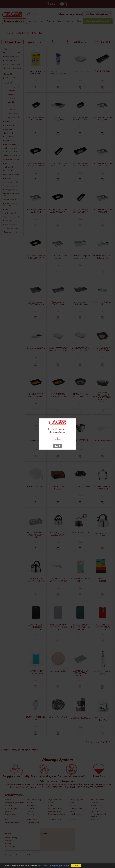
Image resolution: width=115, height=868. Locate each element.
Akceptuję (76, 866)
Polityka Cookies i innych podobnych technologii (53, 866)
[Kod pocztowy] (57, 439)
